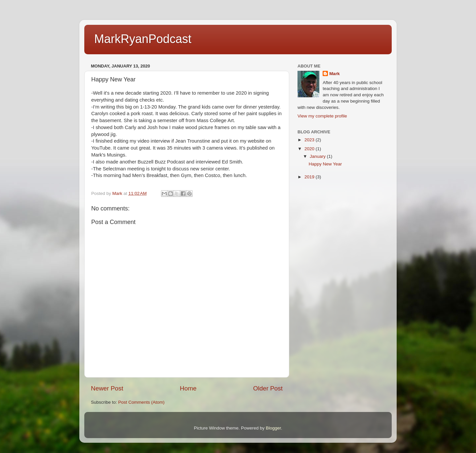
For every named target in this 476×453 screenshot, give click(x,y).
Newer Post (107, 388)
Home (188, 388)
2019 (310, 177)
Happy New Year (325, 164)
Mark (335, 74)
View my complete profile (322, 116)
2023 (310, 140)
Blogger (273, 428)
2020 (310, 149)
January (318, 156)
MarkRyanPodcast (143, 39)
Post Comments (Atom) (141, 402)
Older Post (268, 388)
